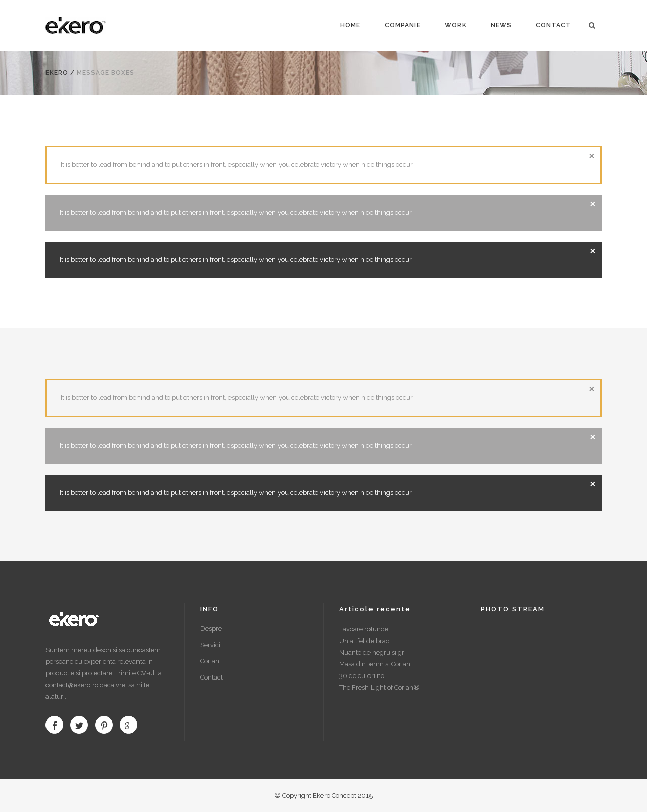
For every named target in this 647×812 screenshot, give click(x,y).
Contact (212, 677)
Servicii (211, 645)
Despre (211, 629)
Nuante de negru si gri (373, 652)
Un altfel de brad (364, 641)
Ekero (57, 73)
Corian (210, 661)
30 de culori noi (362, 676)
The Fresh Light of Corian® (379, 687)
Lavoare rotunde (364, 629)
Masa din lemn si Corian (375, 664)
